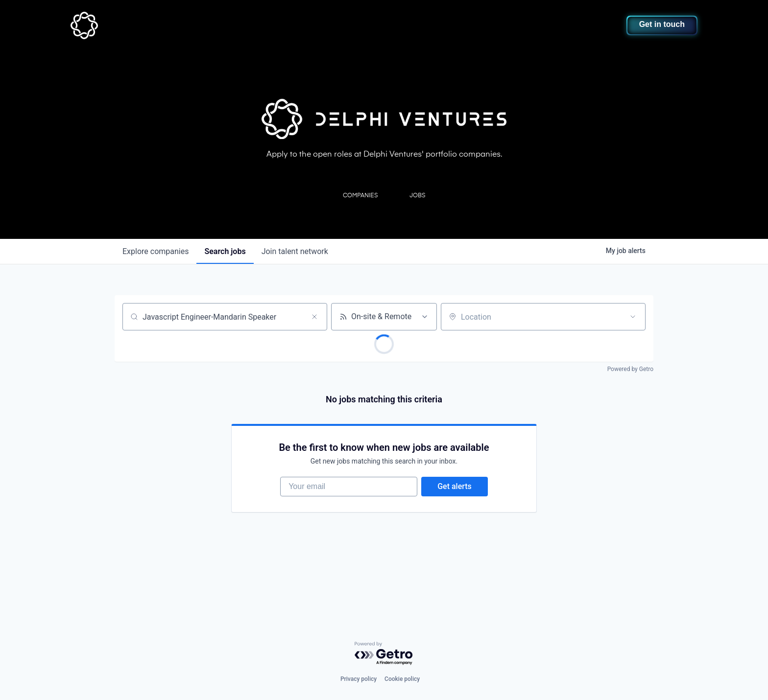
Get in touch (662, 24)
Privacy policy (359, 679)
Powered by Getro (630, 369)
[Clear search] (314, 317)
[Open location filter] (633, 317)
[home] (132, 25)
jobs (225, 251)
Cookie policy (402, 679)
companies (156, 251)
